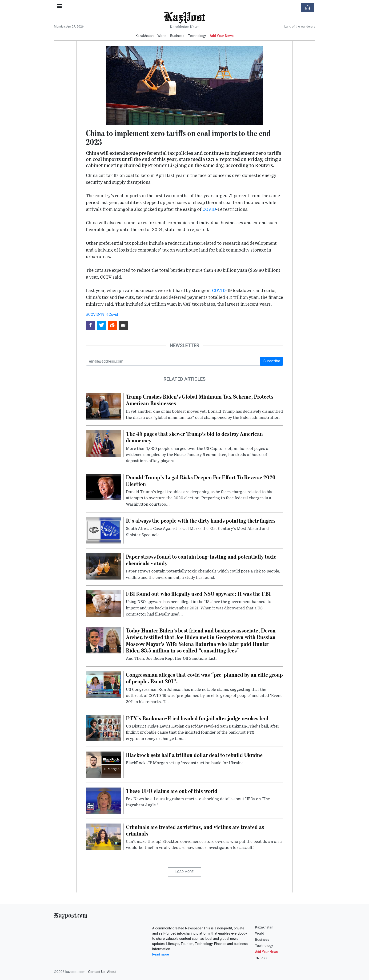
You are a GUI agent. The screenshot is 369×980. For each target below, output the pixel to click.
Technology (197, 36)
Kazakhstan (145, 36)
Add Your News (222, 36)
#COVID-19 (95, 314)
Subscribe (272, 361)
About (112, 972)
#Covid (112, 314)
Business (177, 36)
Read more (161, 954)
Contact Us (97, 972)
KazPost (184, 16)
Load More (185, 872)
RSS (261, 958)
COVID (209, 210)
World (162, 36)
